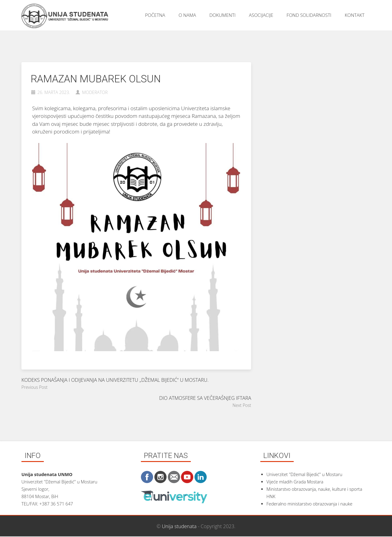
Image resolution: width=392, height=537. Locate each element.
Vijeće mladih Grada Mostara (295, 482)
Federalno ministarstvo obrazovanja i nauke (309, 504)
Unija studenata (179, 526)
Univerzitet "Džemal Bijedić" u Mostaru (304, 474)
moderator (95, 92)
